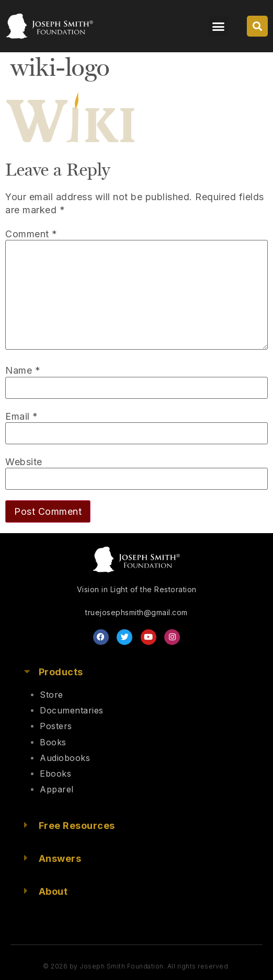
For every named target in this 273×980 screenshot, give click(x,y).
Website (24, 462)
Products (61, 672)
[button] (219, 26)
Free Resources (77, 826)
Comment (31, 234)
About (53, 891)
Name (23, 371)
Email (22, 417)
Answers (60, 858)
